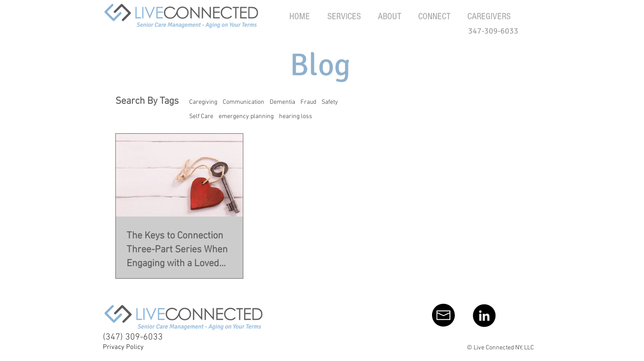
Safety (330, 102)
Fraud (308, 102)
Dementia (282, 102)
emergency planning (246, 117)
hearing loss (296, 117)
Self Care (201, 117)
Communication (244, 102)
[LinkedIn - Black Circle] (484, 316)
